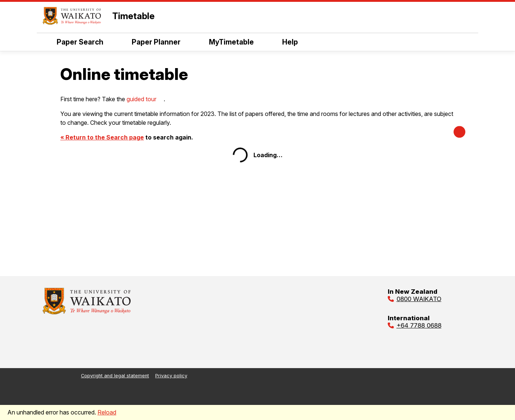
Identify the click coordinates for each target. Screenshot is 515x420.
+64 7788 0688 (419, 325)
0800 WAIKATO (419, 299)
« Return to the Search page (102, 137)
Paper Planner (149, 42)
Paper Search (73, 42)
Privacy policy (171, 376)
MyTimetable (224, 42)
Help (283, 42)
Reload (107, 412)
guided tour (141, 99)
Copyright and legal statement (115, 376)
